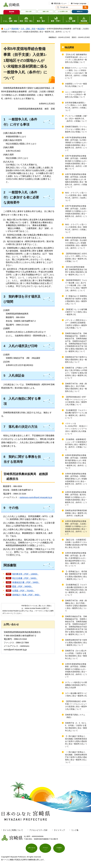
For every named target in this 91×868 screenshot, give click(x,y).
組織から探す (46, 12)
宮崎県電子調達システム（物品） (75, 716)
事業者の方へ (80, 12)
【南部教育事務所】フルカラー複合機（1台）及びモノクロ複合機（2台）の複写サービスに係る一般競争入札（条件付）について (76, 285)
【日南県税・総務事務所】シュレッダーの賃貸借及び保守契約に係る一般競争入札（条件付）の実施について (76, 445)
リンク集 (75, 830)
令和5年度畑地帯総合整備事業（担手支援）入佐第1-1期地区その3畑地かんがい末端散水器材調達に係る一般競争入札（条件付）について (76, 528)
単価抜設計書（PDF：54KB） (26, 582)
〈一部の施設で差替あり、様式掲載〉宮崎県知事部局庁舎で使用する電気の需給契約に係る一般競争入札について (76, 757)
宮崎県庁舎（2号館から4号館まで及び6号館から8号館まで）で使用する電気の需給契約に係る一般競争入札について (76, 373)
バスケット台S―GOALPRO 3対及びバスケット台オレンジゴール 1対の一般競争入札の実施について (77, 429)
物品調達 (41, 29)
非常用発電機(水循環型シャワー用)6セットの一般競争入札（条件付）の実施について (76, 107)
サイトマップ (59, 830)
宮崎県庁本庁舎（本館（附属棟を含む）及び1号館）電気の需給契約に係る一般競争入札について (76, 387)
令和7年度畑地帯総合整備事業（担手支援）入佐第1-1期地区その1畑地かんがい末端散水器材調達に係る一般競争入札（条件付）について (76, 212)
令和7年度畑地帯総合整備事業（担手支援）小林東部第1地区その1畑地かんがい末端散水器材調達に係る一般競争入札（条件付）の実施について (76, 162)
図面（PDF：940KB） (22, 586)
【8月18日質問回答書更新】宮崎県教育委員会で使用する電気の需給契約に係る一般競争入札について (76, 271)
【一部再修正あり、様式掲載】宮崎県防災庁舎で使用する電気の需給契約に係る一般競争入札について (76, 575)
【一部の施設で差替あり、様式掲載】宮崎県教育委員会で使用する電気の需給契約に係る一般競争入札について (76, 741)
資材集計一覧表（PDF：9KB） (26, 595)
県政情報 (15, 29)
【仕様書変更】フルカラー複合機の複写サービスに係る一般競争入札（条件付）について (76, 414)
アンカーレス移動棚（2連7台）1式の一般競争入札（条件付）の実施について (76, 119)
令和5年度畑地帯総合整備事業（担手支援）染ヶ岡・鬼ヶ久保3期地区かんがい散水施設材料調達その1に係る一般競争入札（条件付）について (76, 559)
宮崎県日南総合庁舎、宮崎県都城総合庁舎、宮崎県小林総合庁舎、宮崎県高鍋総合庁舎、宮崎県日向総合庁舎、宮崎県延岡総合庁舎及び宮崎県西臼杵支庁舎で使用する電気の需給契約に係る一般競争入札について (76, 342)
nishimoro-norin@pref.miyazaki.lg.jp (36, 497)
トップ (7, 29)
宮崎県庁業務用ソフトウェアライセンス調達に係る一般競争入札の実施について (76, 129)
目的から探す (29, 12)
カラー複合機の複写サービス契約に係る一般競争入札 (76, 695)
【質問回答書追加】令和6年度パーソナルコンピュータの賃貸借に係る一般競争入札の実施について (76, 705)
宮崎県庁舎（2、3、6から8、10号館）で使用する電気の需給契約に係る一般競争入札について (76, 727)
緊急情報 (12, 12)
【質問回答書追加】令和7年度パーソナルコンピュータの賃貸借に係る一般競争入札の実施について (76, 401)
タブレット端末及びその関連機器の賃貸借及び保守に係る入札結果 (76, 685)
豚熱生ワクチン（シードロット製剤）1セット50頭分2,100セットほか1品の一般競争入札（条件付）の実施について (76, 73)
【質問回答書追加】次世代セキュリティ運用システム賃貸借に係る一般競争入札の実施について (76, 257)
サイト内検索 (58, 7)
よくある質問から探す (63, 12)
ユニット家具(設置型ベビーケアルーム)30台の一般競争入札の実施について (75, 95)
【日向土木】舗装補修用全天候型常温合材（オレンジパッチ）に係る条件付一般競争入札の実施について (76, 58)
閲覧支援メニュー (60, 3)
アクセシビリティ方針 (38, 830)
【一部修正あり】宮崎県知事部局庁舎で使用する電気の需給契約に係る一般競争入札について (76, 300)
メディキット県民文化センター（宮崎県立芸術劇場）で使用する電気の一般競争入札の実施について (76, 324)
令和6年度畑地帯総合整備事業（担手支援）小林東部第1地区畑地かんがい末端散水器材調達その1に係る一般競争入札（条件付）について (76, 462)
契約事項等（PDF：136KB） (25, 574)
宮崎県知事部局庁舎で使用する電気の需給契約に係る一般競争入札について (76, 643)
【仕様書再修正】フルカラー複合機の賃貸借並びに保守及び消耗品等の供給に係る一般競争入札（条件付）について (76, 590)
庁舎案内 (59, 849)
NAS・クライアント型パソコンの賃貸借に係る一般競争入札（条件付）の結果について (76, 197)
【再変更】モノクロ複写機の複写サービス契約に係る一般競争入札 (76, 312)
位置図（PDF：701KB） (23, 591)
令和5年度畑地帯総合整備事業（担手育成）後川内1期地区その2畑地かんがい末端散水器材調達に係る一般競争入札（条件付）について (76, 499)
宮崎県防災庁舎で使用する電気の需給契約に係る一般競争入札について (76, 360)
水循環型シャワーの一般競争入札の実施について (76, 85)
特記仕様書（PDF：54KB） (25, 578)
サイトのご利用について (13, 830)
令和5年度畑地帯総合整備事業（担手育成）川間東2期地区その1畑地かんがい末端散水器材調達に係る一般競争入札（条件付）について (76, 670)
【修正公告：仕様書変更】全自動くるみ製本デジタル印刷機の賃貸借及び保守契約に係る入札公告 (76, 544)
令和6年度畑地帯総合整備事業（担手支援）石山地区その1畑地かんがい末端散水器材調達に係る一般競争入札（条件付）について (76, 243)
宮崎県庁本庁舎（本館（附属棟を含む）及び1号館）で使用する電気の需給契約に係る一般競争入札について (76, 606)
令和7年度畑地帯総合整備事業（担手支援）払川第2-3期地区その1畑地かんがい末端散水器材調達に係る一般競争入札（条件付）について (76, 144)
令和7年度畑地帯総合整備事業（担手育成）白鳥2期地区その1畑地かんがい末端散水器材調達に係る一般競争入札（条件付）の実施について (76, 181)
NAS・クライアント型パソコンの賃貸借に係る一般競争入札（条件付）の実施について (76, 228)
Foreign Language (80, 3)
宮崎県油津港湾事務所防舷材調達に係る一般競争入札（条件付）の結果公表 (76, 513)
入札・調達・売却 (28, 29)
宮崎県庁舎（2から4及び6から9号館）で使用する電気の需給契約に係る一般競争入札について (76, 655)
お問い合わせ (32, 849)
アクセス (45, 849)
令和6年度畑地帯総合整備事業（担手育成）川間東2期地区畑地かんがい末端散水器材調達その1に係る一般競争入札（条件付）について (76, 480)
